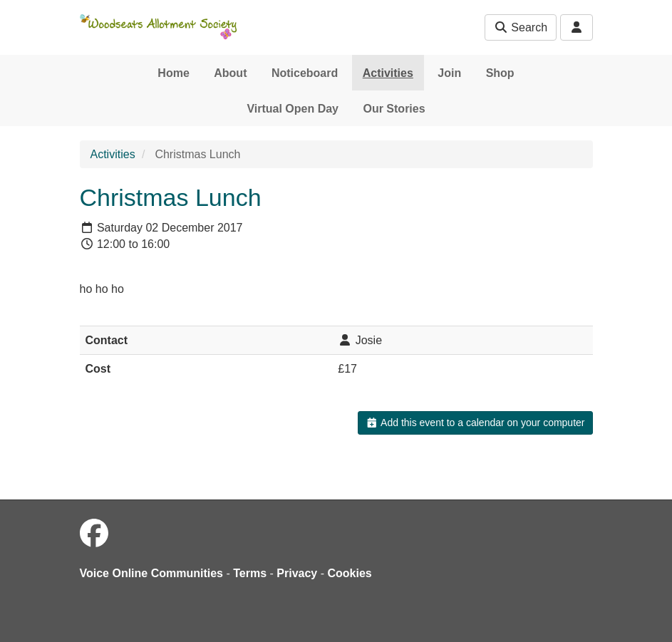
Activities (388, 73)
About (230, 73)
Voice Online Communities (152, 573)
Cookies (350, 573)
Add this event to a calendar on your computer (475, 423)
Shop (500, 73)
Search (521, 27)
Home (173, 73)
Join (449, 73)
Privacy (297, 573)
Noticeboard (305, 73)
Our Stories (394, 109)
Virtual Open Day (293, 109)
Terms (250, 573)
